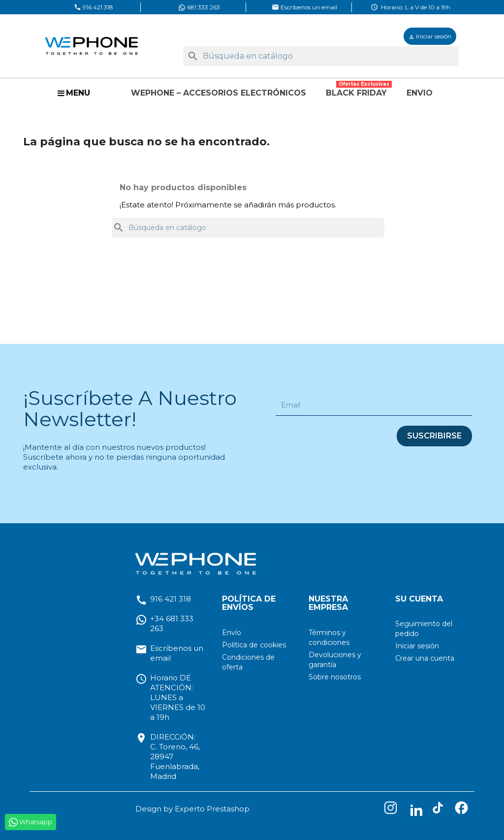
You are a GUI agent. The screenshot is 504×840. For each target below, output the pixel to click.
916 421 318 (94, 7)
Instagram (393, 810)
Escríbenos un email (304, 7)
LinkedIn (416, 810)
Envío (232, 633)
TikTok (440, 810)
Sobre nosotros (335, 677)
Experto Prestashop (212, 809)
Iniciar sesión (417, 646)
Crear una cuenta (425, 658)
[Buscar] (321, 56)
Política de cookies (254, 645)
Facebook (464, 810)
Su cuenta (419, 599)
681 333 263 (199, 7)
